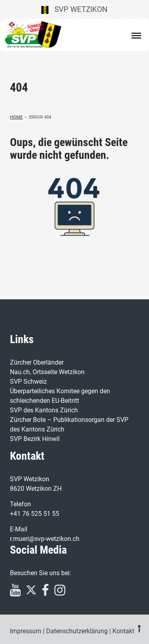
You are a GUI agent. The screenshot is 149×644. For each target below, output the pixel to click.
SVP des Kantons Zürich (44, 410)
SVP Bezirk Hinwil (35, 439)
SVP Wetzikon (74, 9)
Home (16, 117)
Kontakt (123, 631)
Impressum (26, 631)
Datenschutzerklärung (77, 631)
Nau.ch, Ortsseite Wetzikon (47, 372)
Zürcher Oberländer (37, 362)
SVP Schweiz (28, 382)
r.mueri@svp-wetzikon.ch (45, 539)
